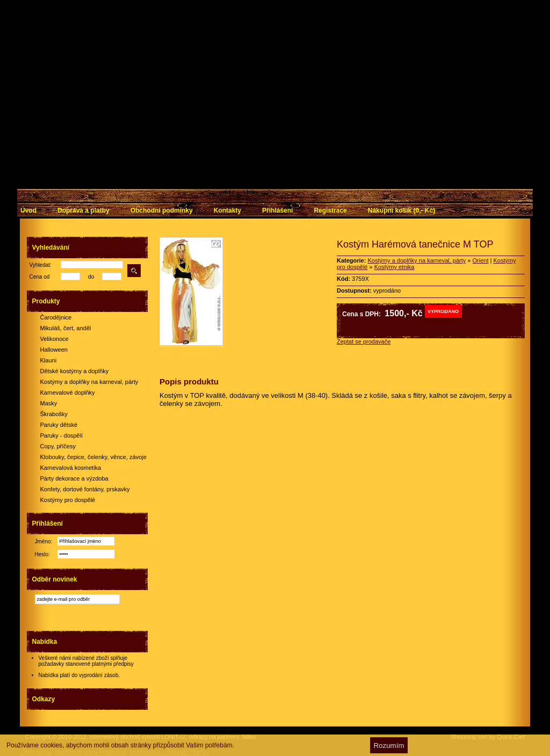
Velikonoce (55, 339)
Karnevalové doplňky (68, 392)
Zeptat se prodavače (364, 341)
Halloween (54, 350)
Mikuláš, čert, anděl (66, 328)
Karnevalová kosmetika (71, 468)
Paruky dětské (59, 425)
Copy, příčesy (58, 446)
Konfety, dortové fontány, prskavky (85, 489)
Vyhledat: (41, 265)
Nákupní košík (401, 210)
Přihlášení (277, 210)
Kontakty (227, 210)
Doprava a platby (84, 210)
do (91, 277)
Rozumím (389, 746)
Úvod (28, 210)
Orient (481, 260)
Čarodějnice (56, 317)
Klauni (49, 360)
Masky (49, 403)
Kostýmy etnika (395, 267)
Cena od (40, 277)
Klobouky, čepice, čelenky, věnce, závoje (93, 457)
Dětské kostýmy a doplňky (75, 371)
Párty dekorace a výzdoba (74, 478)
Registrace (330, 210)
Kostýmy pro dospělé (68, 500)
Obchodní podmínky (162, 210)
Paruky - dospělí (61, 435)
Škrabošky (54, 414)
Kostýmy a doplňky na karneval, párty (89, 382)
